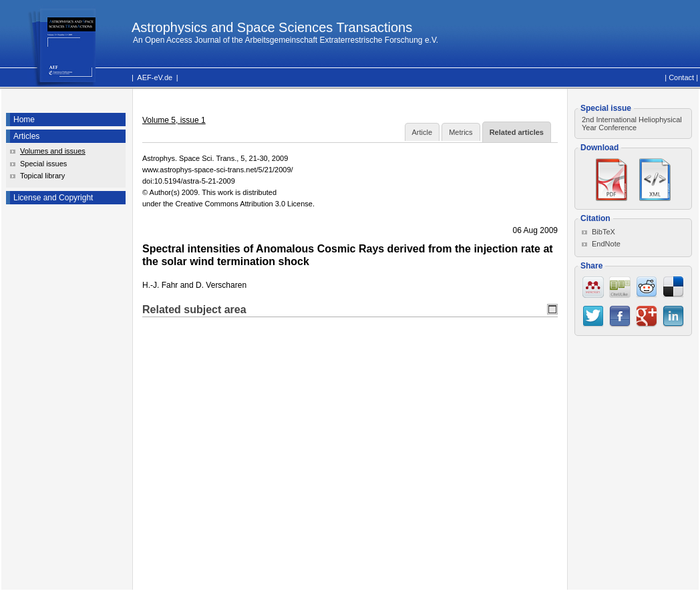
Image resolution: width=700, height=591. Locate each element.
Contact (681, 77)
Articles (26, 136)
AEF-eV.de (155, 77)
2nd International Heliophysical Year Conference (632, 124)
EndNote (606, 244)
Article (422, 132)
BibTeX (603, 232)
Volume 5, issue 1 (174, 120)
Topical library (42, 176)
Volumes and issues (53, 151)
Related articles (517, 132)
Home (24, 120)
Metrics (461, 132)
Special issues (43, 164)
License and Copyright (53, 198)
